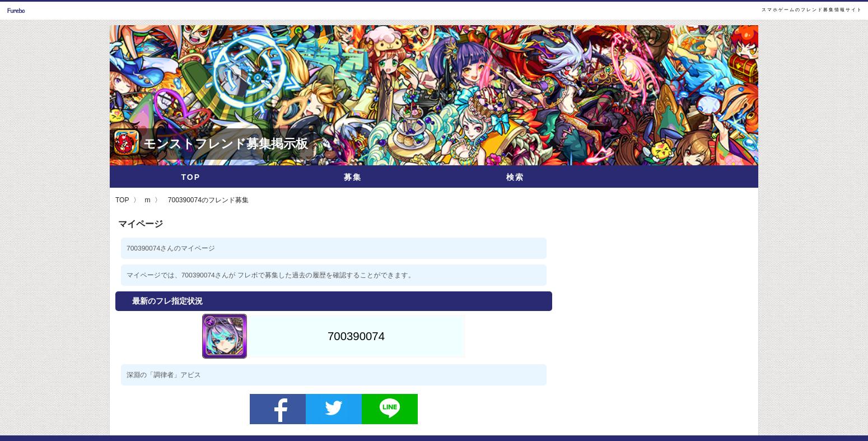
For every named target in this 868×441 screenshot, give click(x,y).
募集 (353, 177)
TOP (191, 177)
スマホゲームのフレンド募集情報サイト (812, 10)
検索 (515, 177)
